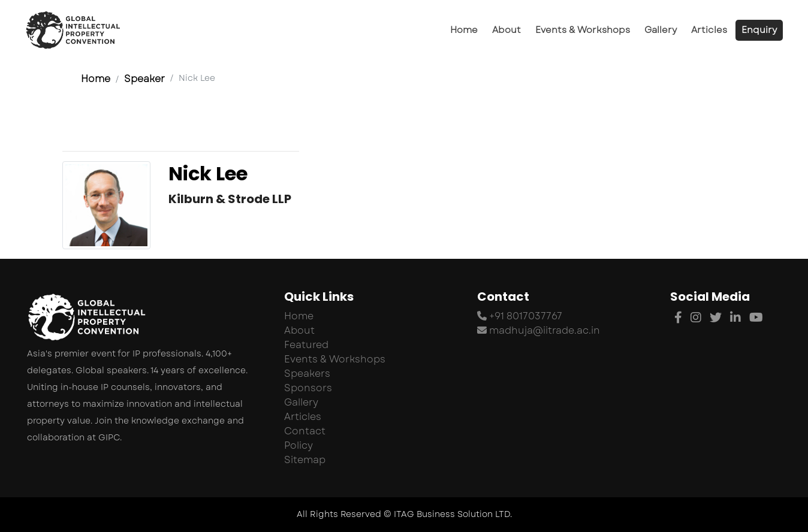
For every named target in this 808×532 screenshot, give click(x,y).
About (506, 30)
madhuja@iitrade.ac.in (539, 330)
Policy (299, 445)
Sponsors (308, 388)
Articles (709, 30)
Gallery (661, 30)
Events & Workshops (583, 30)
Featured (306, 345)
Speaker (144, 79)
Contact (305, 431)
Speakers (307, 374)
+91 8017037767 (520, 316)
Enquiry (759, 30)
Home (464, 30)
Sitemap (305, 460)
